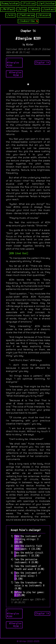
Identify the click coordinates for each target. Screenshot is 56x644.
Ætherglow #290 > (15, 74)
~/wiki (10, 15)
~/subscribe (28, 21)
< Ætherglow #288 (13, 63)
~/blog (22, 9)
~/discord (43, 15)
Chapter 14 (42, 63)
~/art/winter (46, 4)
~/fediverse (26, 15)
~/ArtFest (8, 9)
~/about (34, 9)
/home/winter (10, 4)
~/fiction (28, 4)
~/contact (49, 9)
